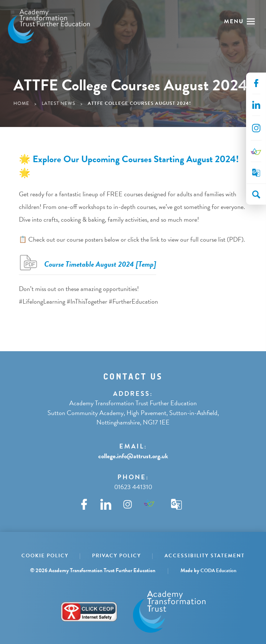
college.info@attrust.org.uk (133, 456)
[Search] (256, 194)
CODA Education (218, 571)
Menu (234, 21)
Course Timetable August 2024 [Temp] (100, 264)
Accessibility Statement (205, 556)
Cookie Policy (45, 556)
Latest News (59, 103)
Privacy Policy (117, 556)
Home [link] (21, 103)
